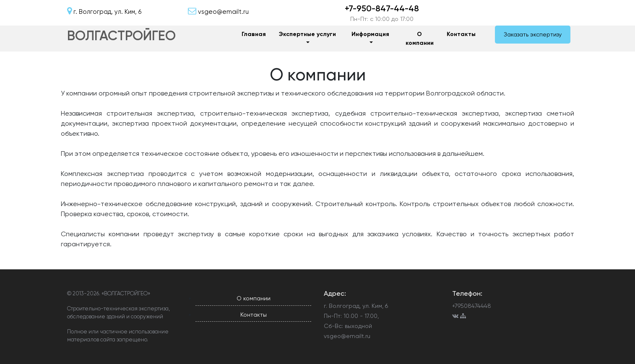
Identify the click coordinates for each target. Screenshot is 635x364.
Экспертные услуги (307, 34)
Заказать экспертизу (533, 34)
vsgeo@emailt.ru (347, 336)
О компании (420, 39)
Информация (370, 34)
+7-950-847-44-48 (382, 8)
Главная (254, 34)
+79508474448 (472, 306)
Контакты (461, 34)
